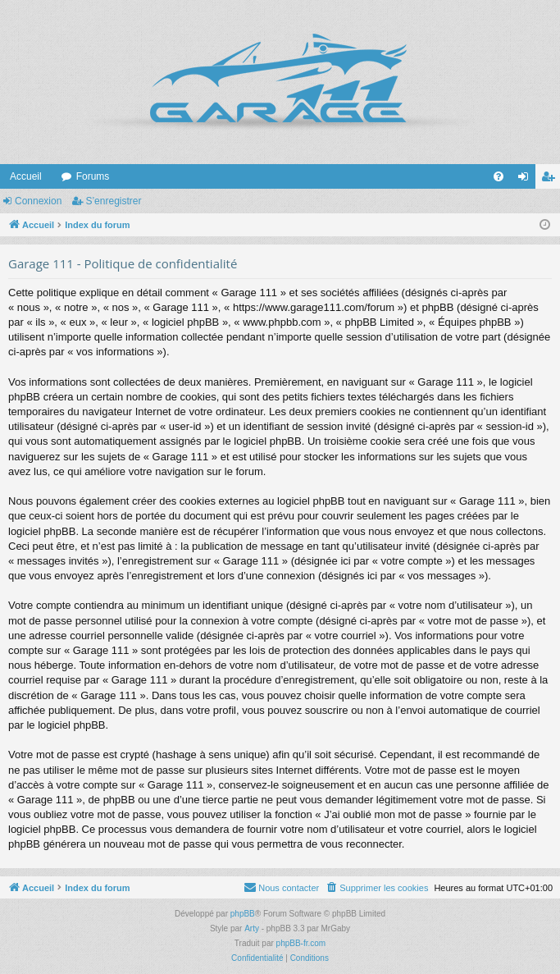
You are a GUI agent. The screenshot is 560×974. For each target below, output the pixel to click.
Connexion (38, 201)
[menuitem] (499, 176)
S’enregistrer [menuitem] (551, 180)
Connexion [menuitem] (527, 180)
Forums (93, 176)
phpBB (243, 914)
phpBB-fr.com (301, 943)
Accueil (26, 176)
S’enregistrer (113, 201)
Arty (252, 928)
